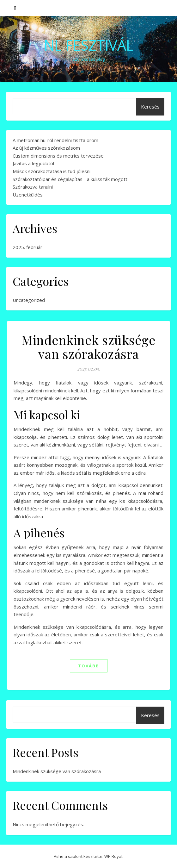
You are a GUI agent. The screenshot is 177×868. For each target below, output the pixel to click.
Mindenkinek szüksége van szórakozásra (88, 347)
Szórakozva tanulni (33, 187)
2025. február (27, 247)
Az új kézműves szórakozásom (46, 148)
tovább (89, 666)
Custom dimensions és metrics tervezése (58, 156)
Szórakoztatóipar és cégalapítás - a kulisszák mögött (70, 179)
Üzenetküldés (28, 195)
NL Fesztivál (89, 45)
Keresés (150, 107)
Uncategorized (29, 300)
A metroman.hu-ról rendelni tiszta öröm (55, 140)
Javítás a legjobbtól (33, 163)
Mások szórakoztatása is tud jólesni (52, 171)
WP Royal (113, 856)
